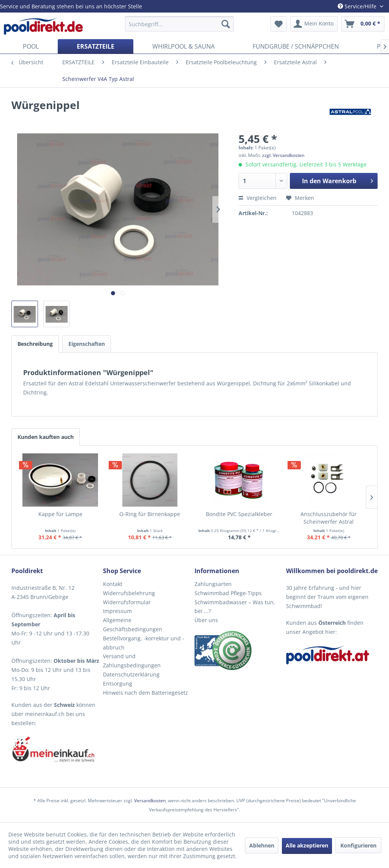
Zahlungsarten (213, 584)
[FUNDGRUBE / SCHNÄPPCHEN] (296, 46)
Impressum (117, 611)
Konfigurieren (358, 845)
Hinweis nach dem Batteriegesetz (145, 693)
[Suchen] (226, 24)
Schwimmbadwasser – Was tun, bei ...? (235, 607)
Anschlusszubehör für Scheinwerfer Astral (329, 518)
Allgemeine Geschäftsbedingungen (133, 625)
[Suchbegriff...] (179, 24)
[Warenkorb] (363, 24)
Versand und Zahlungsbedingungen (132, 661)
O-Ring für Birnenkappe (150, 514)
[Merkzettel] (279, 24)
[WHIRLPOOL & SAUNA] (183, 46)
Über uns (206, 620)
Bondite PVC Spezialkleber (239, 514)
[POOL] (31, 46)
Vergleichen (258, 198)
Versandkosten (150, 801)
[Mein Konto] (314, 24)
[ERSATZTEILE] (96, 46)
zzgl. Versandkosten (283, 155)
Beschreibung (35, 344)
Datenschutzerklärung (131, 674)
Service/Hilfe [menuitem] (358, 6)
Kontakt (113, 584)
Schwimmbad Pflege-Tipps (228, 593)
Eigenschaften (87, 344)
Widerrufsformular (127, 602)
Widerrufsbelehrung (129, 593)
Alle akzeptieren (307, 845)
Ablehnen (262, 845)
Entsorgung (118, 683)
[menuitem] (179, 24)
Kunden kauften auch (46, 437)
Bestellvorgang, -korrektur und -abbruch (144, 643)
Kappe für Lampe (60, 514)
